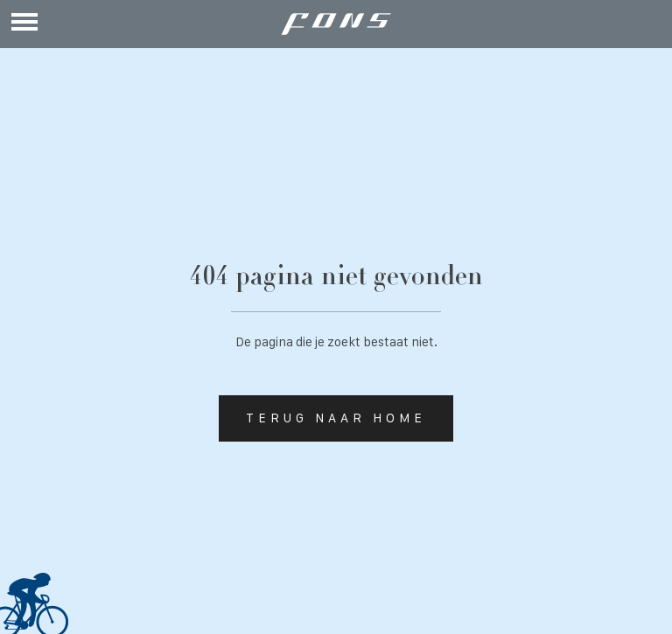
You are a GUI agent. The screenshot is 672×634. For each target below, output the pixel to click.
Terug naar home (336, 418)
